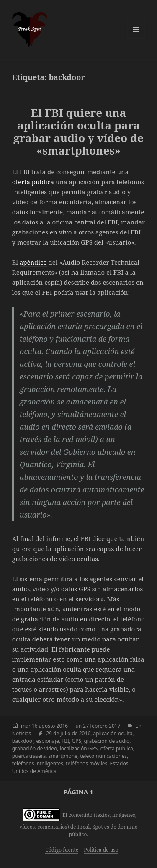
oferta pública (33, 182)
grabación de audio (107, 741)
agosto (47, 726)
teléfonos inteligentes (38, 764)
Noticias (22, 733)
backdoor (23, 741)
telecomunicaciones (103, 756)
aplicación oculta (113, 733)
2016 (62, 726)
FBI (65, 741)
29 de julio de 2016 (68, 733)
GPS (76, 741)
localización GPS (79, 748)
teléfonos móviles (86, 764)
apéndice (33, 262)
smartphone (63, 756)
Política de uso (101, 850)
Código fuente (62, 850)
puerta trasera (29, 756)
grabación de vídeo (35, 748)
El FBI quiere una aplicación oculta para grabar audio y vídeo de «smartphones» (78, 131)
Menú (136, 30)
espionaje (47, 741)
